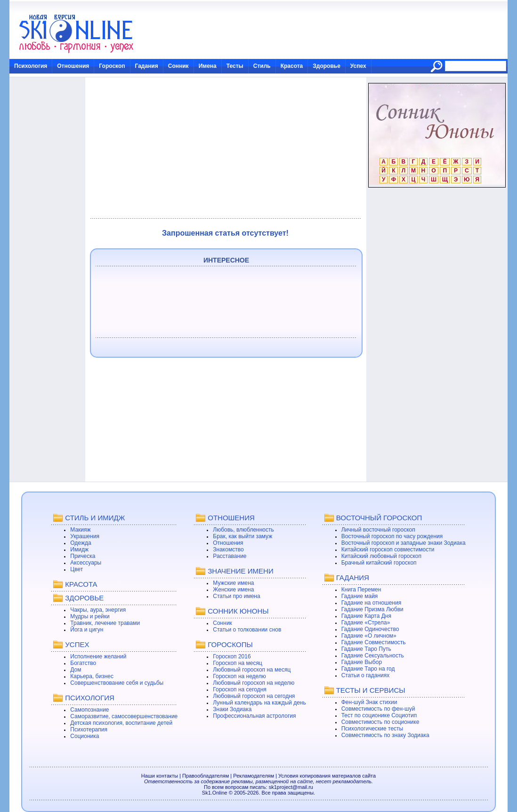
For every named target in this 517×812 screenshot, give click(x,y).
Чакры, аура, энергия (98, 610)
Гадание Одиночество (370, 629)
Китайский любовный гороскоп (381, 556)
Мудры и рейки (90, 616)
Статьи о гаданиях (366, 675)
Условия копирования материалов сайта (327, 776)
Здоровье (327, 66)
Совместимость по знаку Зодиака (385, 735)
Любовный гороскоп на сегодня (254, 696)
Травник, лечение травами (105, 623)
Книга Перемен (361, 590)
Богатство (83, 663)
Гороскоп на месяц (238, 663)
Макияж (80, 530)
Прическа (83, 556)
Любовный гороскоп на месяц (252, 670)
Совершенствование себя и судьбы (117, 683)
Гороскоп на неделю (239, 676)
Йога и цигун (87, 630)
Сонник (178, 66)
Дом (76, 670)
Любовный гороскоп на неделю (254, 683)
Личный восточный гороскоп (378, 530)
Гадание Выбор (362, 662)
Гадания (147, 66)
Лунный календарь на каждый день (259, 703)
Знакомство (228, 550)
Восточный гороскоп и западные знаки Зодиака (404, 543)
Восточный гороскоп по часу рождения (392, 536)
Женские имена (233, 590)
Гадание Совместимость (374, 642)
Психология (31, 66)
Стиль (262, 66)
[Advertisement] (225, 148)
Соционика (85, 736)
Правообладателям (206, 776)
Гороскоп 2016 (232, 656)
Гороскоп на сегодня (240, 689)
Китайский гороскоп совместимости (388, 550)
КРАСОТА (81, 584)
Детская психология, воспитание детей (121, 723)
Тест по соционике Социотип (379, 715)
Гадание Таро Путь (366, 649)
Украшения (85, 536)
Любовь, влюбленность (243, 530)
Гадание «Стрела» (366, 623)
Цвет (77, 569)
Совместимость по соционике (380, 722)
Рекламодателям (254, 776)
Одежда (81, 543)
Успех (358, 66)
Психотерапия (89, 730)
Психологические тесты (372, 729)
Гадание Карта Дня (366, 616)
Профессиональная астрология (254, 716)
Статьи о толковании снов (247, 630)
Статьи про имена (236, 596)
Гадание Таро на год (368, 669)
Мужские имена (233, 583)
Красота (292, 66)
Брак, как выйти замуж (242, 536)
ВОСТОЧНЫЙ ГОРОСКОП (379, 518)
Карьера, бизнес (92, 676)
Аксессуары (86, 563)
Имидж (79, 550)
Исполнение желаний (98, 656)
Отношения (73, 66)
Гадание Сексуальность (373, 656)
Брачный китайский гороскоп (379, 563)
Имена (208, 66)
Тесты (235, 66)
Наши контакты (160, 776)
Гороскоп (112, 66)
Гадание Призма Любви (372, 609)
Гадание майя (360, 596)
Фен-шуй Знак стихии (369, 702)
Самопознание (89, 710)
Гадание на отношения (371, 603)
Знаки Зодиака (232, 709)
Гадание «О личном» (369, 636)
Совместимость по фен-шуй (378, 709)
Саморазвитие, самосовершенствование (124, 716)
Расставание (230, 556)
